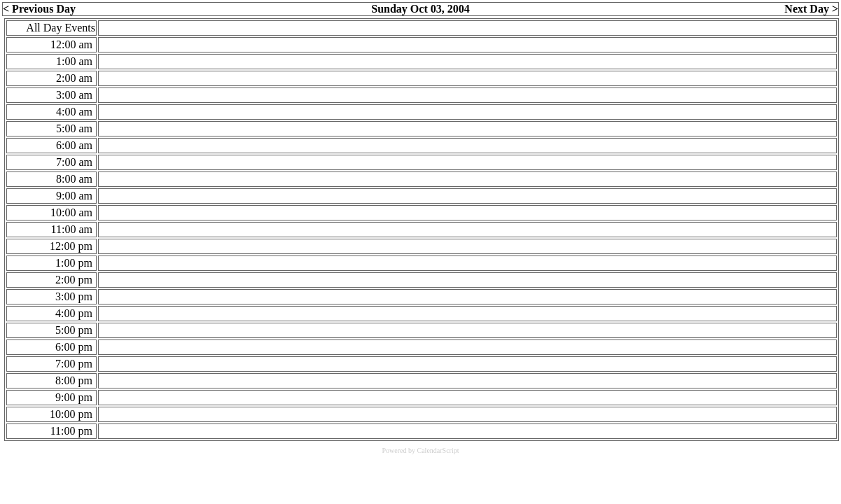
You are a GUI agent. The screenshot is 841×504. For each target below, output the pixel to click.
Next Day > (811, 9)
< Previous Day (39, 9)
